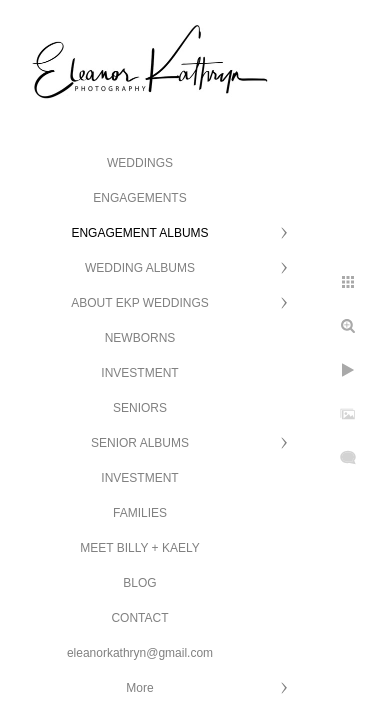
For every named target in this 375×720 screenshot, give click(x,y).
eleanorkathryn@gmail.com (140, 653)
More (139, 688)
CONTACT (139, 618)
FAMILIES (140, 513)
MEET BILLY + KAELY (140, 548)
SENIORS (140, 408)
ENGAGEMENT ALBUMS (139, 233)
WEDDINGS (140, 163)
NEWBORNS (140, 338)
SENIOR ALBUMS (140, 443)
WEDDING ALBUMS (140, 268)
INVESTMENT (139, 373)
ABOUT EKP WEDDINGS (140, 303)
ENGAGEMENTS (139, 198)
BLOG (139, 583)
